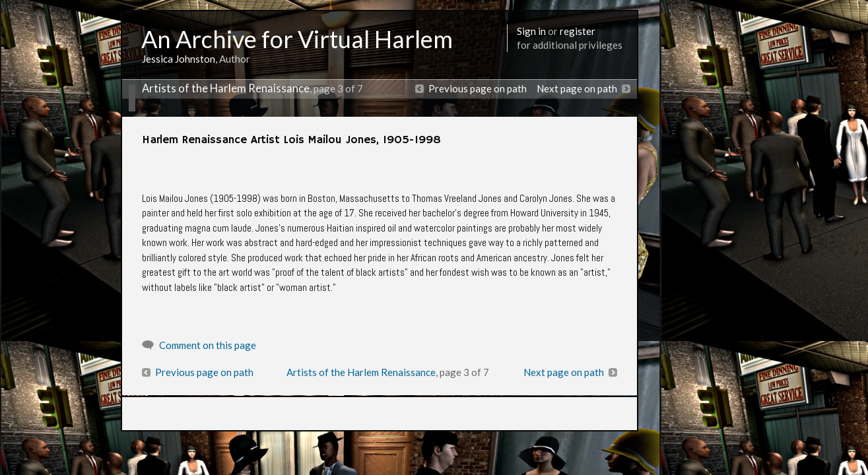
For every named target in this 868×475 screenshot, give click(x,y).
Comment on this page (208, 345)
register (578, 31)
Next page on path (577, 88)
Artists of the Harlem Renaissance (226, 88)
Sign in (531, 31)
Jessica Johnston (179, 59)
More (564, 434)
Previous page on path (478, 88)
